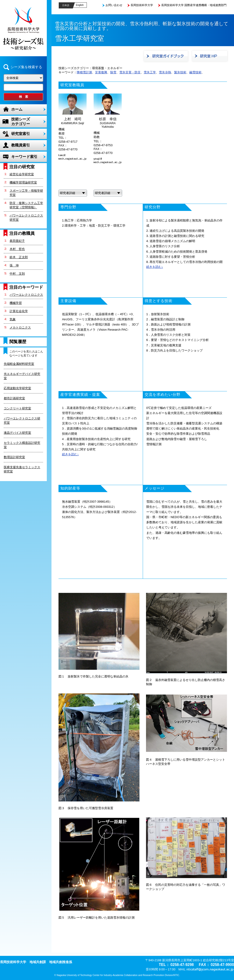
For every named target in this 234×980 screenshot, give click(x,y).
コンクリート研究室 (17, 408)
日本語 (66, 5)
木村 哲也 (17, 249)
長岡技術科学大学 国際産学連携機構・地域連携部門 (194, 5)
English (80, 5)
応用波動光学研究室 (17, 388)
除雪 (113, 72)
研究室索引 (21, 134)
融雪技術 (195, 72)
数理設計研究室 (14, 457)
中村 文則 (17, 274)
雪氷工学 (150, 72)
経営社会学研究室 (22, 174)
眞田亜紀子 (17, 241)
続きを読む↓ (155, 267)
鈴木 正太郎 (19, 257)
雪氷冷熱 (165, 72)
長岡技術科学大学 (142, 5)
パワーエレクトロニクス (26, 295)
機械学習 (16, 303)
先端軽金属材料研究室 (19, 364)
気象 (13, 319)
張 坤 (14, 265)
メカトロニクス (20, 327)
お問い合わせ (114, 5)
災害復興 (101, 72)
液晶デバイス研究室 (17, 433)
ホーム (17, 109)
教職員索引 (21, 145)
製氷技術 (180, 72)
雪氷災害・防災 (130, 72)
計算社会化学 (19, 311)
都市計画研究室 (14, 398)
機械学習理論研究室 (23, 182)
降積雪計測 (84, 72)
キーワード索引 (24, 157)
